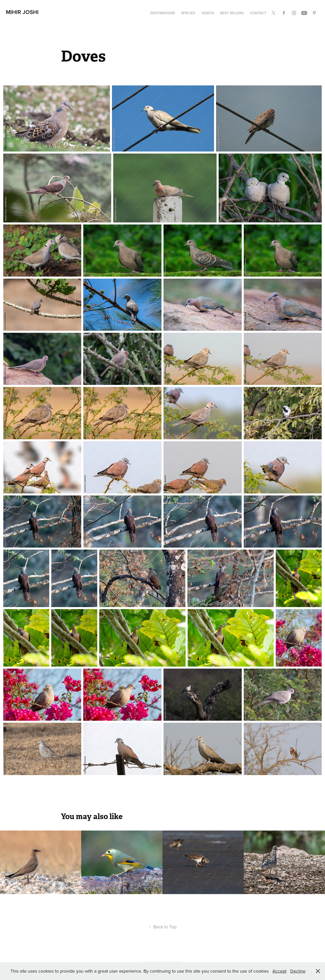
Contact (258, 13)
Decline (298, 971)
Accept (279, 971)
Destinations (163, 13)
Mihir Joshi (22, 12)
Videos (208, 13)
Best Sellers (232, 13)
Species (188, 13)
